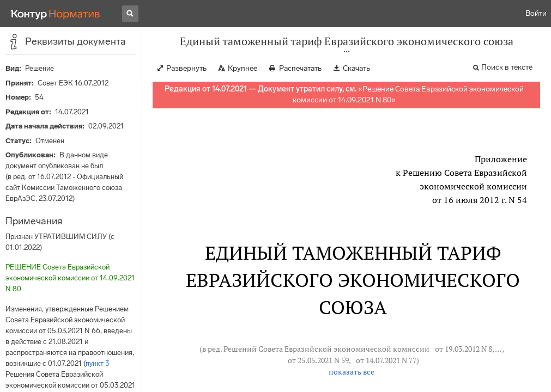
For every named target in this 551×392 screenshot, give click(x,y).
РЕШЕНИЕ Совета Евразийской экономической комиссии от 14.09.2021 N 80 (70, 278)
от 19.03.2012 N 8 (464, 349)
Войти (536, 13)
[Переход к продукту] (56, 14)
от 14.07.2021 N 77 (386, 360)
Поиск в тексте (507, 67)
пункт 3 (97, 363)
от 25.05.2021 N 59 (318, 360)
